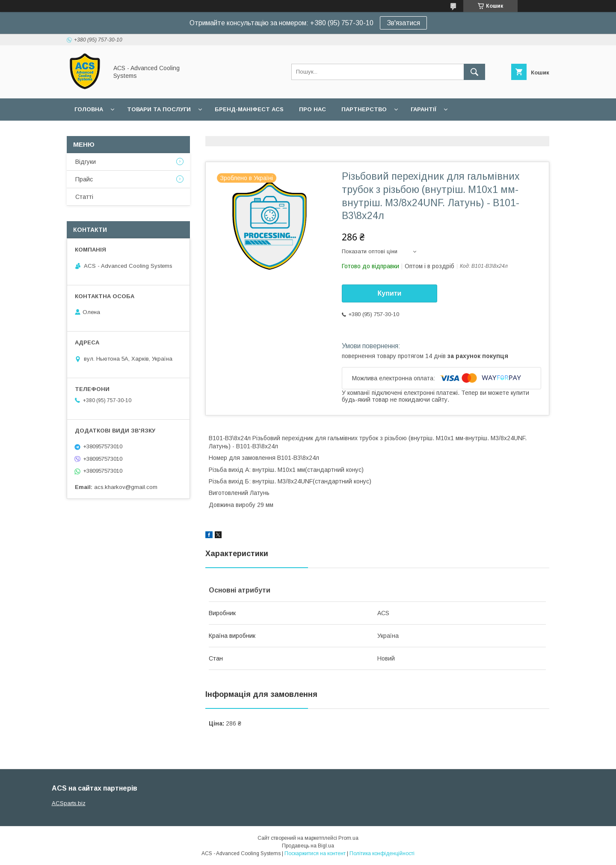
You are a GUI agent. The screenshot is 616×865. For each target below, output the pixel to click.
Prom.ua (348, 838)
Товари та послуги (159, 109)
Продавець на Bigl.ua (308, 846)
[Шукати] (474, 72)
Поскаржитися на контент (315, 853)
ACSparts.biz (69, 803)
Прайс (84, 179)
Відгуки (86, 162)
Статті (84, 197)
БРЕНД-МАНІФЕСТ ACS (249, 109)
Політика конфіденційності (382, 853)
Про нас (312, 109)
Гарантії (423, 109)
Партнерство (364, 109)
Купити (390, 293)
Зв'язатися (403, 23)
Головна (89, 109)
